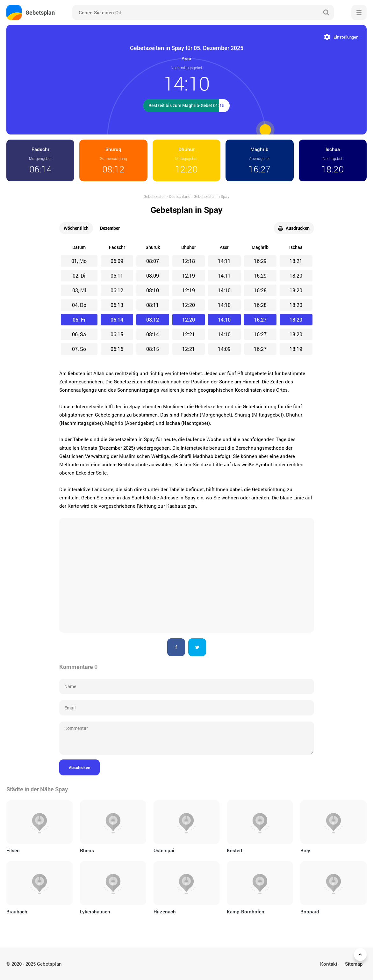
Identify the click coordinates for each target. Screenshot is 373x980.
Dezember (110, 228)
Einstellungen (346, 37)
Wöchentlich (76, 228)
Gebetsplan (49, 964)
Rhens (87, 850)
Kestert (235, 850)
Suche (326, 12)
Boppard (310, 911)
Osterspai (164, 850)
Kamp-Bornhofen (246, 911)
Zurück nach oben (361, 955)
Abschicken (79, 767)
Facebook (176, 647)
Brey (305, 850)
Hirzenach (165, 911)
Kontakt (329, 964)
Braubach (17, 911)
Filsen (13, 850)
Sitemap (354, 964)
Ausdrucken (298, 228)
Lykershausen (95, 911)
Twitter (197, 647)
